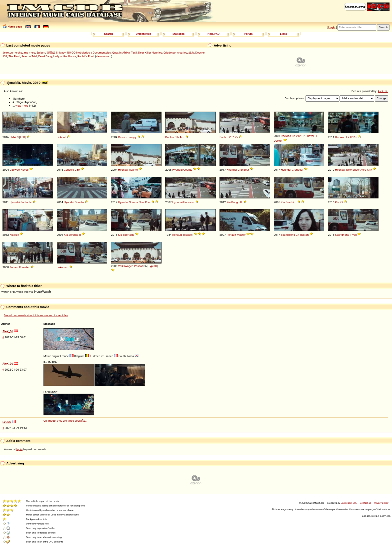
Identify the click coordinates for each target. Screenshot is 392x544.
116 (355, 137)
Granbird (291, 202)
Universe (189, 202)
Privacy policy (381, 503)
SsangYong (288, 235)
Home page (15, 27)
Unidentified (143, 34)
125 (235, 137)
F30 (22, 137)
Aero (363, 170)
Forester (24, 267)
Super (356, 170)
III (241, 202)
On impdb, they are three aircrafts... (65, 421)
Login (332, 27)
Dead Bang (45, 56)
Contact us (365, 503)
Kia (228, 202)
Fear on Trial (29, 56)
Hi (316, 136)
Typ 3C (153, 266)
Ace (182, 137)
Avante (133, 170)
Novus (24, 170)
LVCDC (7, 422)
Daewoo (286, 136)
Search (108, 34)
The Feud (14, 56)
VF (231, 137)
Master (241, 235)
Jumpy (132, 137)
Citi (177, 137)
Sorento (73, 235)
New (349, 170)
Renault (177, 235)
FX (348, 137)
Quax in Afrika (121, 53)
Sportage (128, 235)
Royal (310, 136)
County (188, 170)
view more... (104, 56)
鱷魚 (191, 53)
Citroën (122, 137)
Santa (24, 202)
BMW (13, 137)
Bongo (235, 202)
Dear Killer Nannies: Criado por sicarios (163, 53)
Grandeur (243, 170)
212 (298, 136)
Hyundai (123, 170)
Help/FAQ (213, 34)
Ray (16, 235)
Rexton (304, 235)
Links (283, 34)
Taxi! (134, 53)
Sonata (79, 202)
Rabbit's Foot (86, 56)
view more (22, 106)
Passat (138, 266)
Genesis (69, 170)
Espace (187, 235)
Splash (41, 53)
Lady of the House (65, 56)
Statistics (178, 34)
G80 (77, 170)
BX (293, 136)
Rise (148, 202)
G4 (297, 235)
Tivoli (353, 235)
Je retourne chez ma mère (19, 53)
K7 (341, 202)
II (351, 137)
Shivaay (61, 53)
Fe (30, 202)
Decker (278, 141)
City (369, 170)
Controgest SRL (349, 503)
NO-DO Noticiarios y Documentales (89, 53)
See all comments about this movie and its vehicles (36, 315)
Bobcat (61, 137)
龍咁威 (51, 53)
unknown (62, 267)
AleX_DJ (383, 91)
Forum (249, 34)
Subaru (14, 267)
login (20, 449)
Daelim (170, 137)
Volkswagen (126, 266)
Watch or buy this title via (26, 292)
